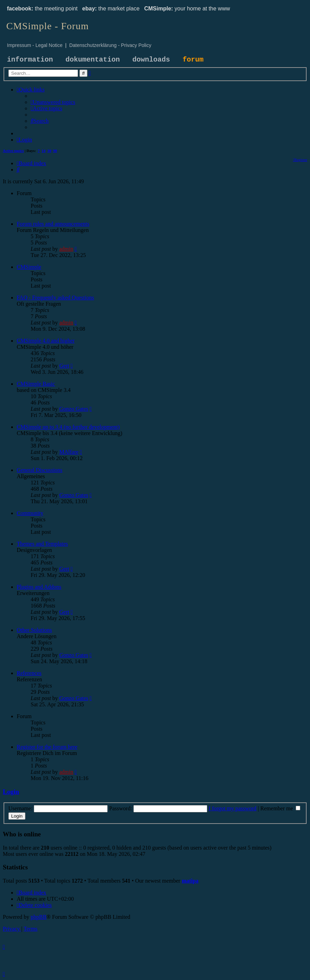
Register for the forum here (47, 747)
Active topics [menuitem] (13, 151)
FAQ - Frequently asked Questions (55, 298)
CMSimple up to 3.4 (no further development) (68, 427)
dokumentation (93, 60)
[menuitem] (53, 102)
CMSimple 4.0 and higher (46, 341)
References (29, 673)
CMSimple (29, 267)
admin (66, 249)
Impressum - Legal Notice (35, 45)
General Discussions (40, 470)
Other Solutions (34, 630)
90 (55, 151)
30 (49, 151)
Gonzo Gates (74, 409)
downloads (151, 60)
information (30, 60)
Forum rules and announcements (53, 224)
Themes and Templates (42, 544)
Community (30, 513)
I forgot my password (232, 808)
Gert (64, 366)
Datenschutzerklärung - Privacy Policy (110, 45)
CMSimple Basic (36, 384)
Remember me (280, 808)
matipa (190, 881)
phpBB (38, 917)
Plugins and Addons (39, 587)
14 (44, 151)
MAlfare (69, 452)
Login (11, 792)
